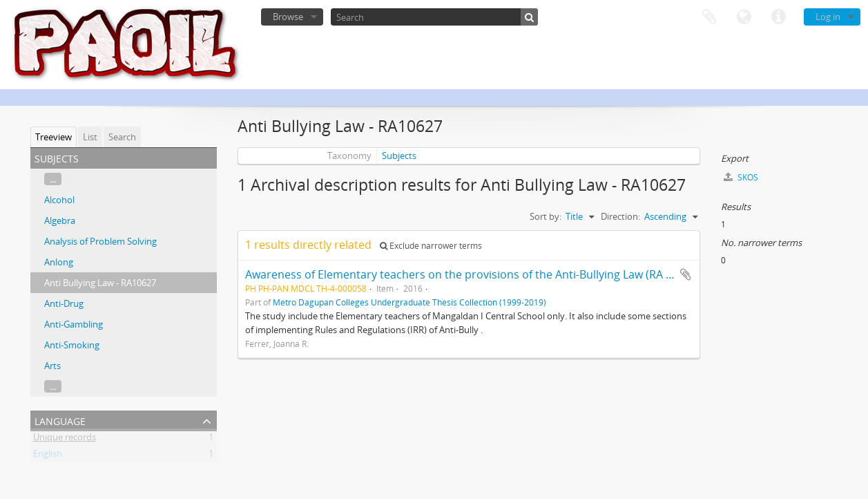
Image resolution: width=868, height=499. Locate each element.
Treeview (54, 137)
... (53, 179)
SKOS (741, 177)
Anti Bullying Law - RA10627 (100, 283)
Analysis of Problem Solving (100, 241)
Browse (288, 17)
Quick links (778, 17)
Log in (828, 17)
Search (122, 137)
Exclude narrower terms (431, 246)
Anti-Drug (64, 303)
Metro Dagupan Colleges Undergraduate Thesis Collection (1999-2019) (409, 302)
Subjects (399, 156)
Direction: (620, 216)
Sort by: (546, 216)
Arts (52, 366)
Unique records (65, 440)
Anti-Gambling (74, 324)
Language (744, 17)
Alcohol (59, 200)
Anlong (59, 262)
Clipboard (709, 17)
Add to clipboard (686, 274)
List (90, 137)
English (48, 456)
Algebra (60, 220)
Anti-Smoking (72, 345)
